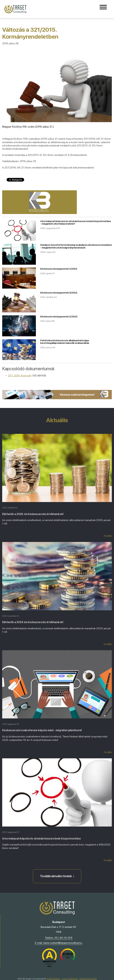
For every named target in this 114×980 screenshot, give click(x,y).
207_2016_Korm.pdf (19, 376)
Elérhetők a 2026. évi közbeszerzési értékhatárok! (33, 514)
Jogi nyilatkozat (70, 979)
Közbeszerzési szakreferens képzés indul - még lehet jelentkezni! (42, 730)
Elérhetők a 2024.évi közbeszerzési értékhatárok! (33, 622)
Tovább (108, 536)
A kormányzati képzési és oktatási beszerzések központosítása (41, 839)
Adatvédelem (53, 979)
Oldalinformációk (88, 979)
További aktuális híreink (57, 876)
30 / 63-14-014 (63, 938)
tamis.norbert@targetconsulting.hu (63, 943)
